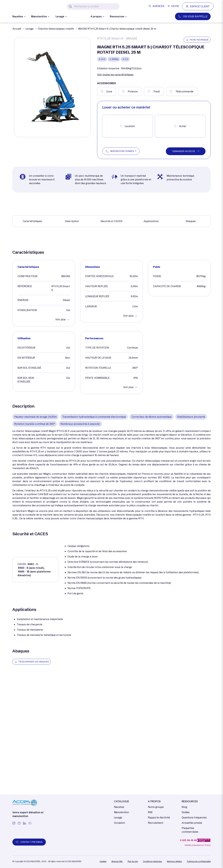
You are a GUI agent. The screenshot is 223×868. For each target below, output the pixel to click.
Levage (118, 817)
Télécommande (184, 91)
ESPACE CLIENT (198, 7)
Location (130, 126)
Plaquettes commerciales (190, 830)
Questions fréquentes (194, 817)
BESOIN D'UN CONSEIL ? (123, 151)
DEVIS (173, 6)
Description (72, 221)
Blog (184, 807)
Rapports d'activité (159, 817)
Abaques (191, 221)
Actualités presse (192, 823)
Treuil (156, 91)
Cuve (109, 91)
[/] (26, 7)
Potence (133, 91)
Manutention (121, 812)
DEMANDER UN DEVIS (184, 151)
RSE (150, 812)
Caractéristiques (32, 221)
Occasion (79, 17)
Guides (186, 812)
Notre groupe (156, 807)
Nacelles (119, 807)
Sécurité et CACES (111, 221)
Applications (151, 221)
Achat (183, 126)
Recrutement (156, 823)
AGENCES (156, 6)
